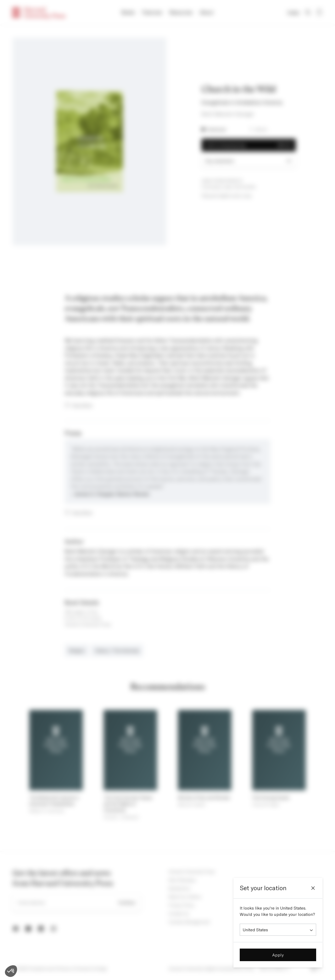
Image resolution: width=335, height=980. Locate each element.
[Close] (313, 888)
